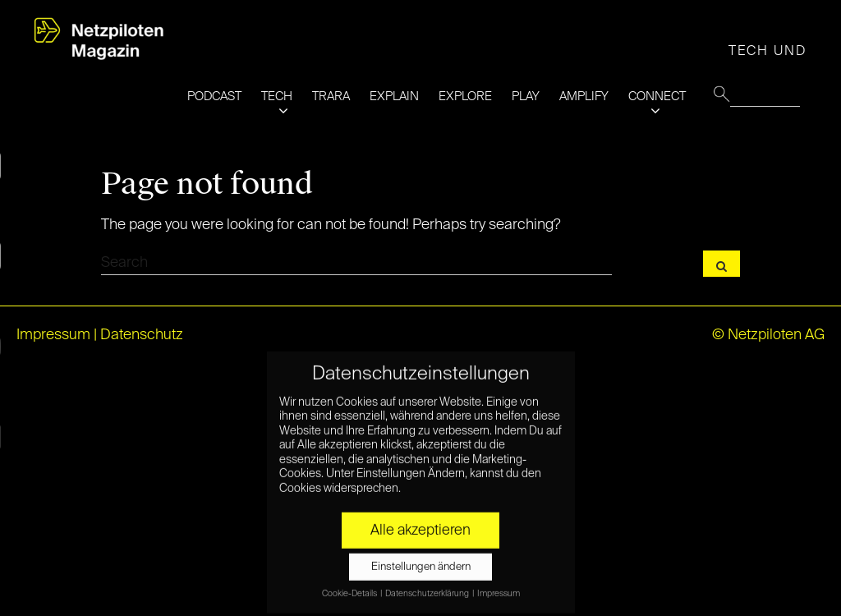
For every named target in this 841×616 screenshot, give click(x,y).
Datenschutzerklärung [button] (428, 587)
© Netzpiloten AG (768, 335)
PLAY (526, 97)
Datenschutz (142, 335)
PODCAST (214, 97)
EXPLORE (465, 97)
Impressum (53, 335)
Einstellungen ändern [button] (421, 561)
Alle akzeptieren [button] (420, 524)
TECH (277, 97)
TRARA (331, 97)
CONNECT (657, 97)
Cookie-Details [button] (350, 587)
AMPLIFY (584, 97)
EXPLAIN (394, 97)
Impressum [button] (499, 587)
